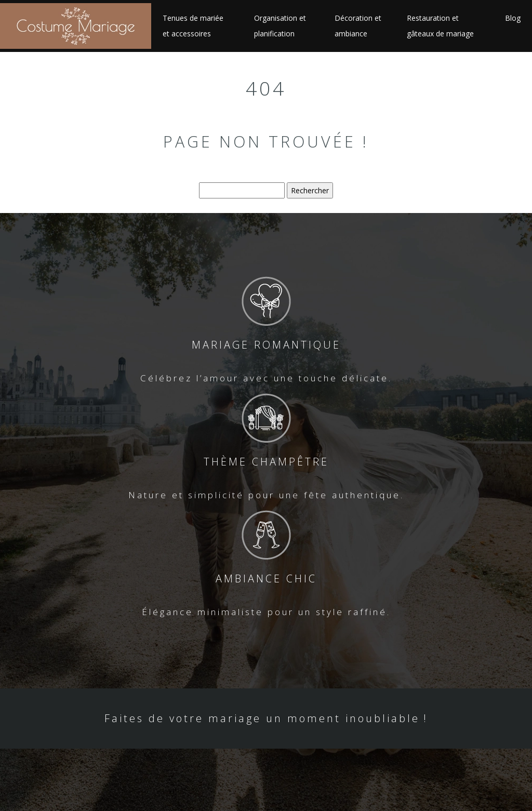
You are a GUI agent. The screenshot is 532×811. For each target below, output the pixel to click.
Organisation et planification (280, 26)
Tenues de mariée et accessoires (193, 26)
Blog (513, 18)
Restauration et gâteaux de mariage (440, 26)
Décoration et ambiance (358, 26)
